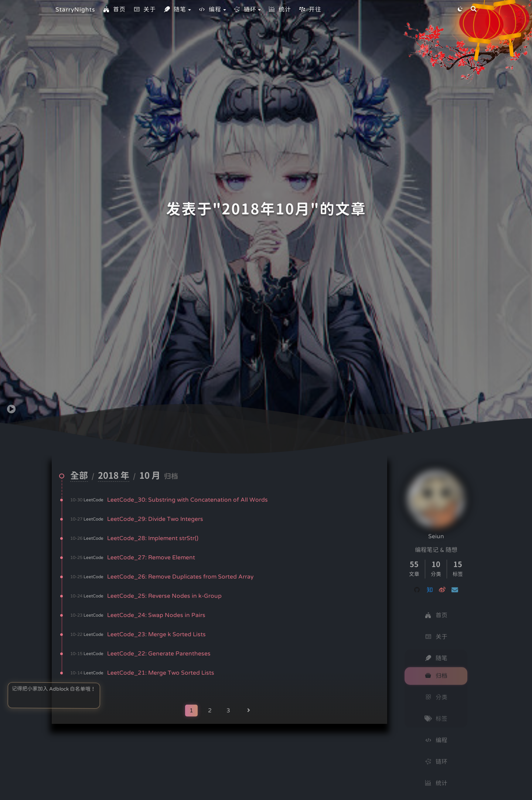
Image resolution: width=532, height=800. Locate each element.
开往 (310, 10)
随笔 (175, 10)
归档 (436, 670)
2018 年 (114, 476)
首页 (114, 10)
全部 (79, 476)
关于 (144, 10)
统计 (280, 10)
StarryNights (75, 10)
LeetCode (93, 500)
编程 (210, 10)
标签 (436, 713)
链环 (245, 10)
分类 (436, 692)
